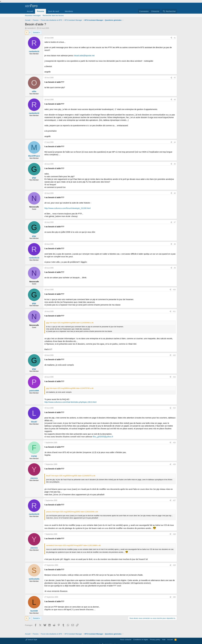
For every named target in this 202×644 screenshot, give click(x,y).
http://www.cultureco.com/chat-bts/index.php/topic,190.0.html (70, 402)
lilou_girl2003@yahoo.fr (103, 437)
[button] (61, 11)
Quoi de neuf (53, 11)
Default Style (31, 640)
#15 (174, 443)
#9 (175, 268)
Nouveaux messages (33, 15)
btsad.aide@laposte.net (84, 55)
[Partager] (171, 38)
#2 (175, 78)
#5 (175, 164)
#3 (175, 100)
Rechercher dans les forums (53, 15)
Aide (164, 640)
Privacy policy (155, 640)
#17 (174, 500)
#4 (175, 142)
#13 (174, 377)
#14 (174, 408)
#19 (174, 565)
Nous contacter (126, 640)
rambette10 (31, 28)
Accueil (30, 11)
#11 (174, 311)
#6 (175, 193)
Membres (69, 11)
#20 (174, 597)
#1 (175, 38)
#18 (174, 534)
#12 (174, 355)
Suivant (36, 32)
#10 (174, 290)
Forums (41, 11)
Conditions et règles (141, 640)
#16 (174, 464)
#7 (175, 222)
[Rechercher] (169, 11)
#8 (175, 244)
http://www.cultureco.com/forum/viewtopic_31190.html (68, 208)
